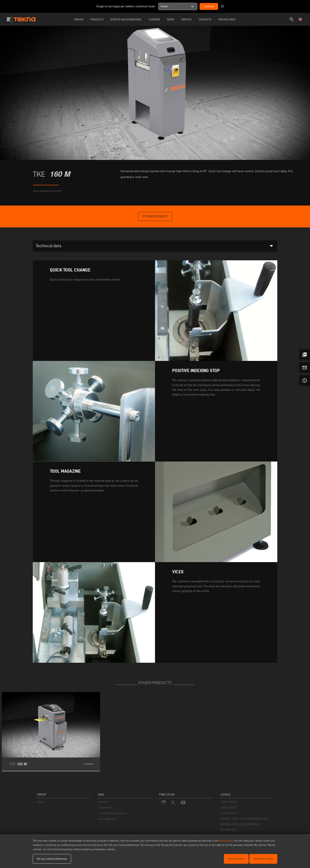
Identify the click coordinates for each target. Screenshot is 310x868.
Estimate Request (155, 216)
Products (97, 19)
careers (154, 19)
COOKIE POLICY (229, 813)
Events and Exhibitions (126, 19)
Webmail (103, 802)
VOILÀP (41, 802)
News (171, 19)
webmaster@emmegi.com (112, 813)
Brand (79, 19)
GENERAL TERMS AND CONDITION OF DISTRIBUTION (241, 827)
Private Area (227, 19)
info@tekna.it (105, 807)
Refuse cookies (236, 859)
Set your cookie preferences (52, 859)
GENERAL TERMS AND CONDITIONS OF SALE (245, 819)
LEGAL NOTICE (228, 807)
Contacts (205, 19)
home (36, 191)
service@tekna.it (107, 819)
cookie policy (226, 841)
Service (186, 19)
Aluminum (57, 191)
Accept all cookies (263, 859)
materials (45, 191)
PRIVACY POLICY (229, 802)
